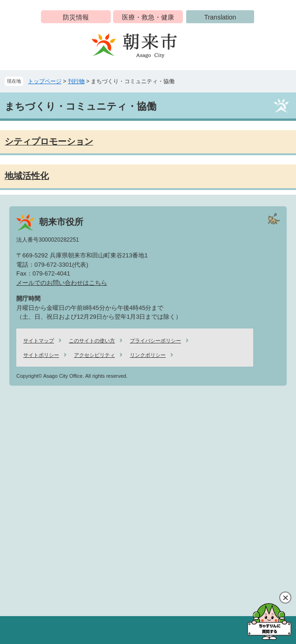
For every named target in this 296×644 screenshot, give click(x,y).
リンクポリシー (148, 355)
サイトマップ (39, 341)
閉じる (285, 598)
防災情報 (76, 17)
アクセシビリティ (94, 355)
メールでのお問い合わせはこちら (62, 283)
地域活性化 (27, 176)
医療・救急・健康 (148, 17)
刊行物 (76, 81)
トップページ (45, 81)
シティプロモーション (49, 141)
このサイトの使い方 (92, 341)
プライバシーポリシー (155, 341)
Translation (220, 17)
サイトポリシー (41, 355)
